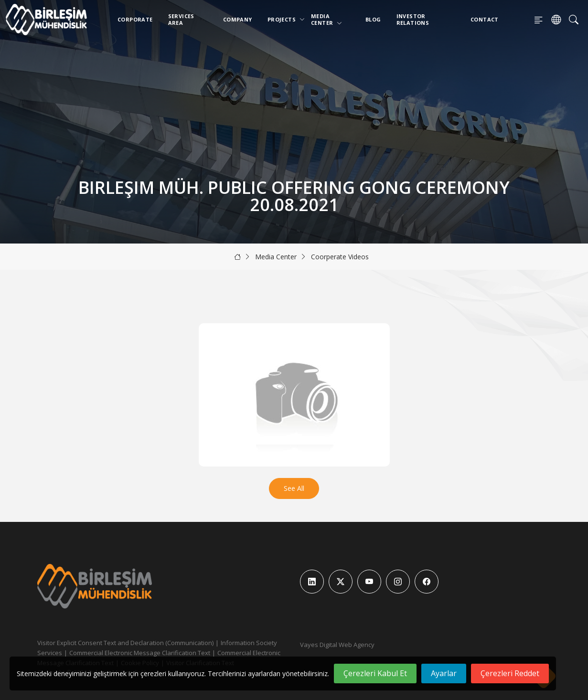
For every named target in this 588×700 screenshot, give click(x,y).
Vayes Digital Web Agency (337, 645)
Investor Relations (413, 19)
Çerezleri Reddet (510, 673)
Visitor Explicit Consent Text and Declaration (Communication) (125, 643)
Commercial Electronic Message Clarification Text (140, 653)
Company (238, 19)
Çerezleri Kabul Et (375, 673)
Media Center (327, 19)
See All (294, 488)
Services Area (181, 19)
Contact (485, 19)
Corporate (135, 19)
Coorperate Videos (340, 257)
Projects (283, 19)
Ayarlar (444, 673)
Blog (373, 19)
